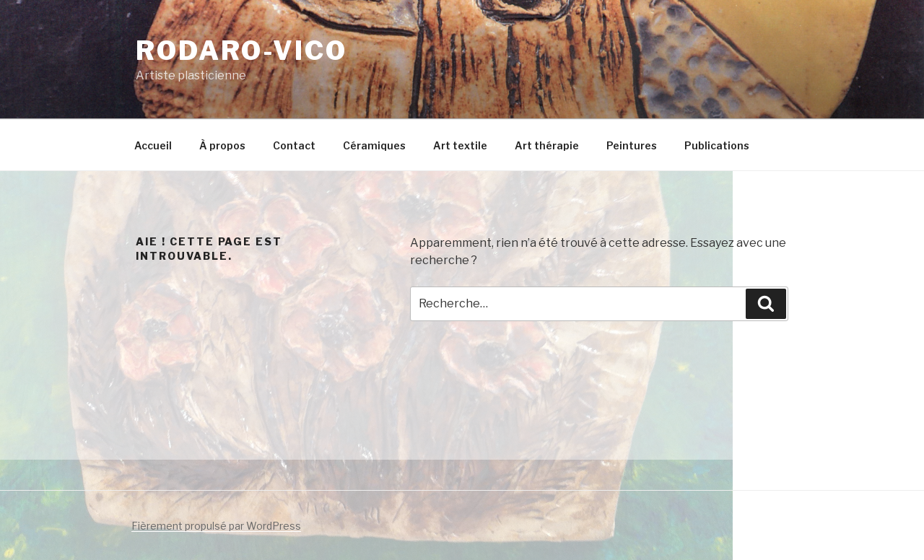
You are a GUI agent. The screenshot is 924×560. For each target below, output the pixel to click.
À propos (222, 145)
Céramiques (374, 145)
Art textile (460, 145)
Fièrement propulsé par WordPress (216, 526)
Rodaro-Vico (241, 51)
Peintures (632, 145)
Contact (294, 145)
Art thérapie (547, 145)
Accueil (153, 145)
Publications (717, 145)
